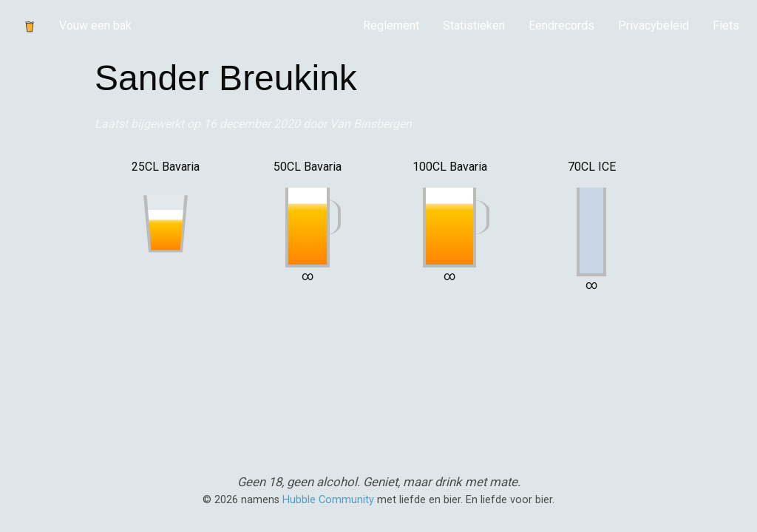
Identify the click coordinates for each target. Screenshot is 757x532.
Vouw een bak (95, 25)
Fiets (726, 25)
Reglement (391, 25)
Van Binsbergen (371, 124)
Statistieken (474, 25)
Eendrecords (561, 25)
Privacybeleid (654, 25)
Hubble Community (328, 500)
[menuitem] (391, 26)
